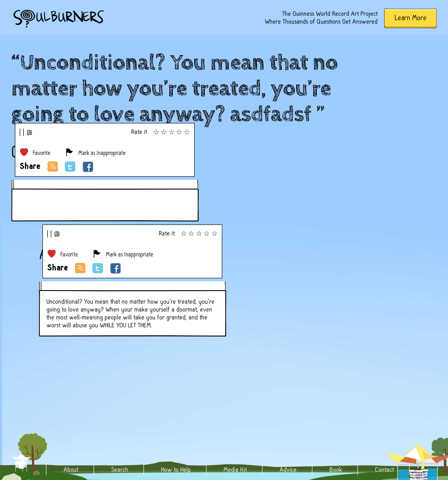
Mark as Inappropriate (102, 153)
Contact (384, 469)
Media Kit (235, 469)
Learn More (411, 18)
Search (120, 469)
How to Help (176, 469)
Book (336, 469)
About (71, 469)
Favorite (42, 153)
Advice (288, 469)
